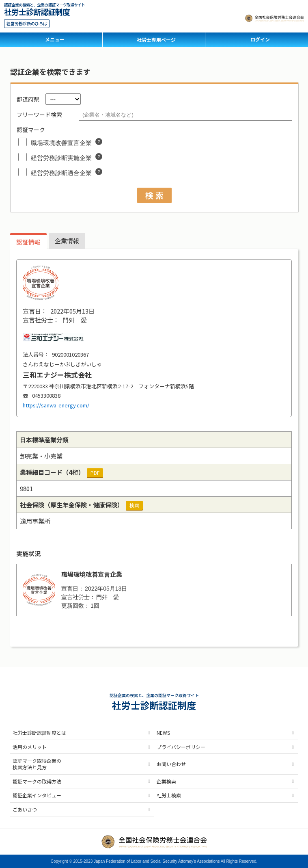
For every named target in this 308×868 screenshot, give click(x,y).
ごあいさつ (25, 809)
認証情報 (28, 242)
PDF (95, 473)
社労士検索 (169, 795)
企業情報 (67, 241)
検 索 (154, 195)
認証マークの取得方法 (37, 781)
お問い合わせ (171, 764)
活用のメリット (30, 747)
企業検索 (166, 781)
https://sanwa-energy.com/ (56, 405)
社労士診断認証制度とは (39, 733)
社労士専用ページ (156, 40)
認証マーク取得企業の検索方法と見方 (37, 764)
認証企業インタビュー (37, 795)
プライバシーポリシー (181, 747)
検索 (134, 505)
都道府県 (28, 99)
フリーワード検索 (39, 115)
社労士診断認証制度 (37, 11)
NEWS (163, 733)
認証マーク (31, 130)
